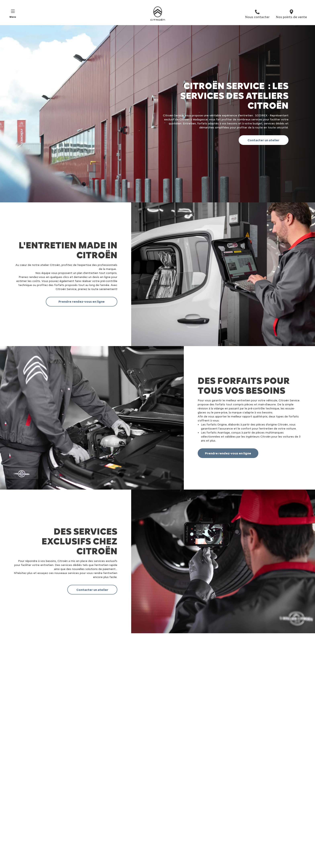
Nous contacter (120, 846)
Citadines (19, 829)
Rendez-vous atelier (123, 840)
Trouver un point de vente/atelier (132, 835)
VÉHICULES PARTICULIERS (31, 820)
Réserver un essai (121, 829)
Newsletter (117, 852)
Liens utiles (118, 820)
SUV (15, 835)
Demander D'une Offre (125, 857)
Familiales (19, 840)
